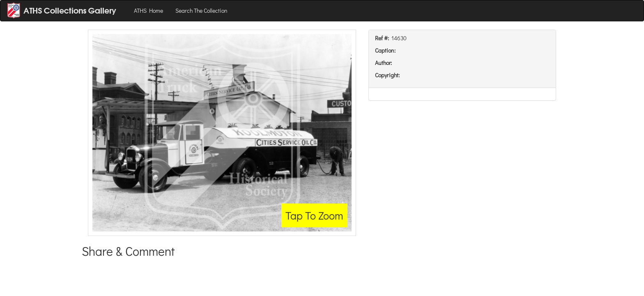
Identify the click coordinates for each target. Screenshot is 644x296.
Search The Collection (201, 10)
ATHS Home (148, 10)
